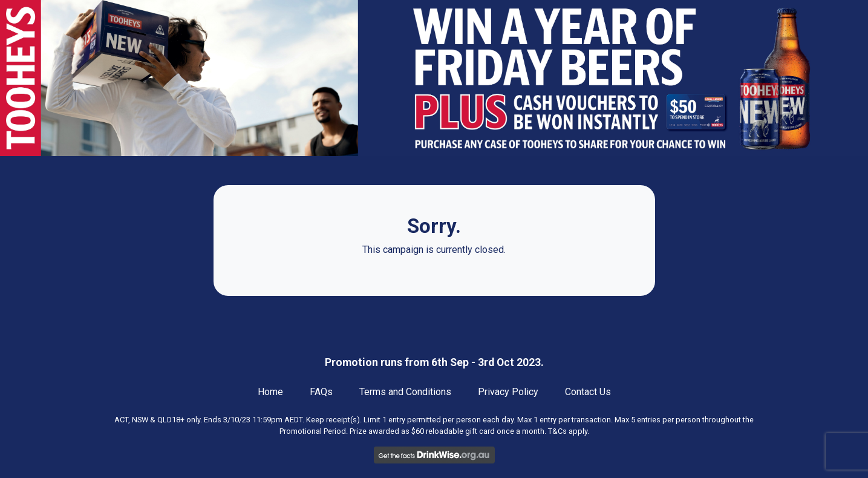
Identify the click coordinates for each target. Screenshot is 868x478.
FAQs (321, 392)
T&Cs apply (568, 431)
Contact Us (588, 392)
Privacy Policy (508, 392)
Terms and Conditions (405, 392)
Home (270, 392)
